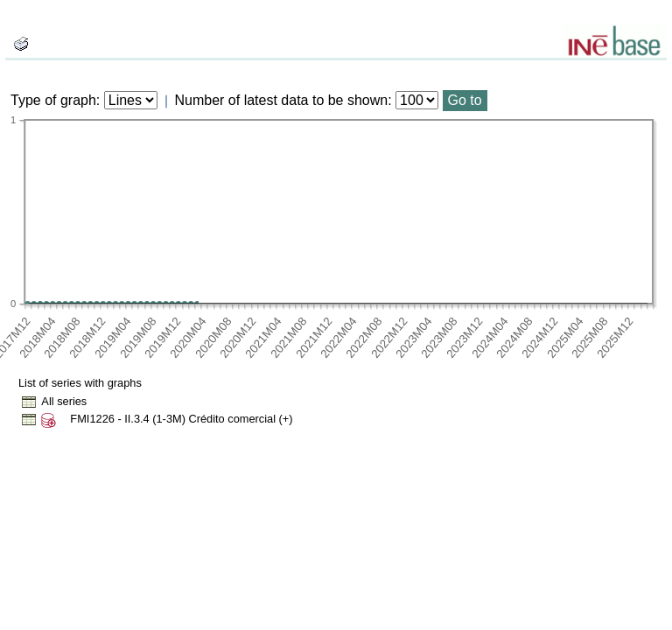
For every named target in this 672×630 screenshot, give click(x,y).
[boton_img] (21, 44)
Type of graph (53, 100)
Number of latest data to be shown (282, 100)
